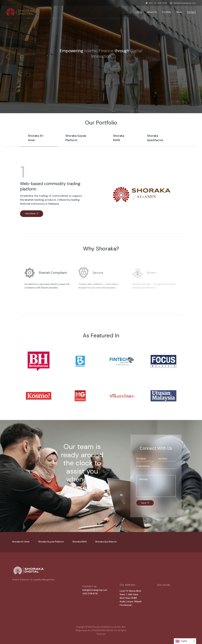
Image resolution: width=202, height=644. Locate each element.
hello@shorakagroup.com (185, 3)
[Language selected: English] (185, 641)
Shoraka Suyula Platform (51, 542)
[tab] (39, 140)
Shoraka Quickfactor (106, 542)
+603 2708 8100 (90, 594)
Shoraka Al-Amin (21, 542)
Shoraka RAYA (79, 542)
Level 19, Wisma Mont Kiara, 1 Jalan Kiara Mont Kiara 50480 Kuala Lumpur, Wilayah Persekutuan (131, 598)
